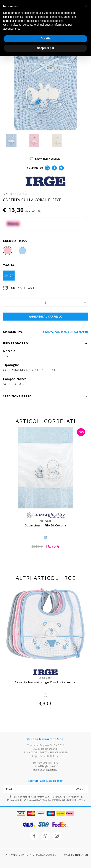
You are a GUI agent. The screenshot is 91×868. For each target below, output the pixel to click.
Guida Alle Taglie (23, 288)
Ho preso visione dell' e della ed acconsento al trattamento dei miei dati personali (45, 798)
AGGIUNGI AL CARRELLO (46, 316)
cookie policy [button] (54, 21)
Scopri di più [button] (46, 48)
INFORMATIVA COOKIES (42, 855)
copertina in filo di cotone (46, 525)
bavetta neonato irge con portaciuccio (45, 682)
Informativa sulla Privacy (48, 797)
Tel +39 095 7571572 (45, 763)
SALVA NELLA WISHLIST (46, 159)
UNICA (9, 275)
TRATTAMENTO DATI (15, 855)
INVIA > (79, 789)
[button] (86, 6)
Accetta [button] (46, 38)
